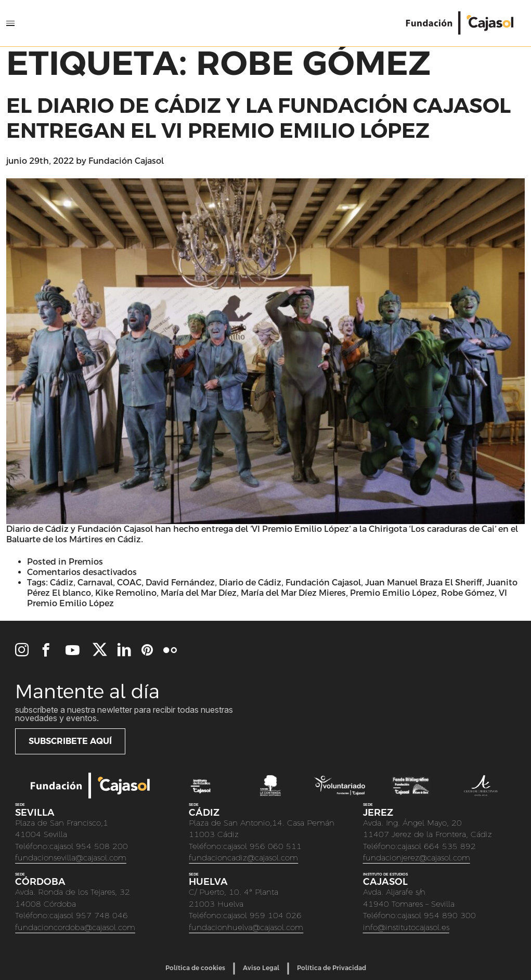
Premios (86, 562)
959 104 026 (276, 915)
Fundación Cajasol (126, 161)
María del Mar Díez (199, 593)
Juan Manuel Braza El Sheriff (424, 583)
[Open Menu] (10, 23)
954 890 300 (450, 915)
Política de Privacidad (332, 968)
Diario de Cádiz (250, 583)
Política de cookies (195, 968)
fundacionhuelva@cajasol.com (246, 927)
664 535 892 (450, 846)
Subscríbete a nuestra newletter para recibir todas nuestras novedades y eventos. (124, 714)
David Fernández (180, 583)
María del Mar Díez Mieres (293, 593)
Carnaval (95, 583)
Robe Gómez (468, 593)
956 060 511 (276, 846)
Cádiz (62, 583)
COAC (129, 583)
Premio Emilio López (393, 593)
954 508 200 (102, 846)
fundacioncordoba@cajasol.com (75, 927)
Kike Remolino (126, 593)
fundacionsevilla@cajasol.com (71, 858)
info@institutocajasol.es (406, 927)
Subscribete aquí (70, 741)
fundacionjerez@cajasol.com (417, 858)
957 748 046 (102, 915)
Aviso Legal (261, 968)
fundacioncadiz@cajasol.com (243, 858)
